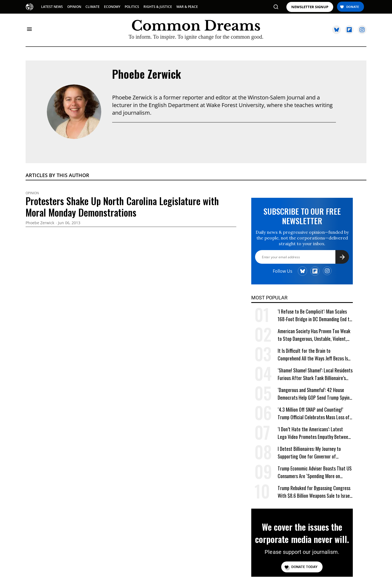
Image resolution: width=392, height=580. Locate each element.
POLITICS (132, 7)
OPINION (74, 7)
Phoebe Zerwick (147, 74)
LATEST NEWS (52, 7)
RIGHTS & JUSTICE (158, 7)
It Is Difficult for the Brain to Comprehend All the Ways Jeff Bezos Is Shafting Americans (313, 355)
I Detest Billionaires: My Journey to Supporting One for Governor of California (309, 453)
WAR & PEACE (187, 7)
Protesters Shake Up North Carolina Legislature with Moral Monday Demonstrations (122, 207)
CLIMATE (93, 7)
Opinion (32, 193)
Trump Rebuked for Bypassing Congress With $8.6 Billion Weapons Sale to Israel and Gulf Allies (314, 492)
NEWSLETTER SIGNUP (310, 7)
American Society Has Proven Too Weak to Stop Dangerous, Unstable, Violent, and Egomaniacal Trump (314, 335)
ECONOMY (112, 7)
